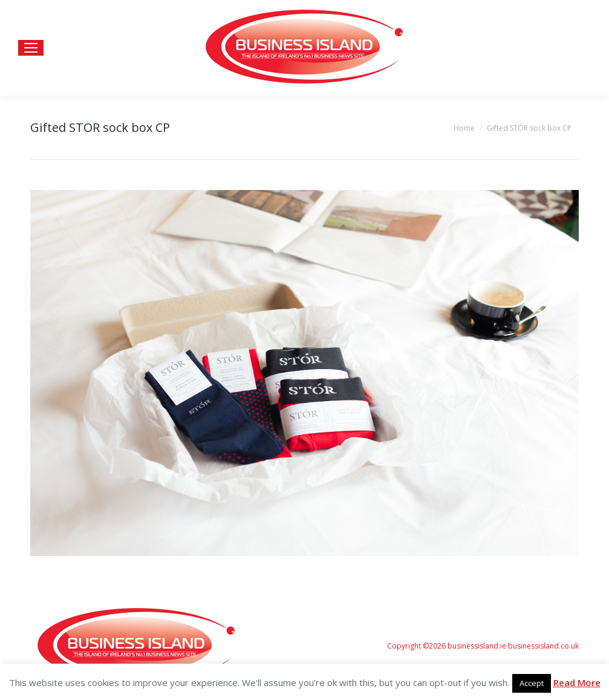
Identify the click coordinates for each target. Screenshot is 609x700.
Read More (577, 682)
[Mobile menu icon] (31, 48)
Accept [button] (532, 683)
